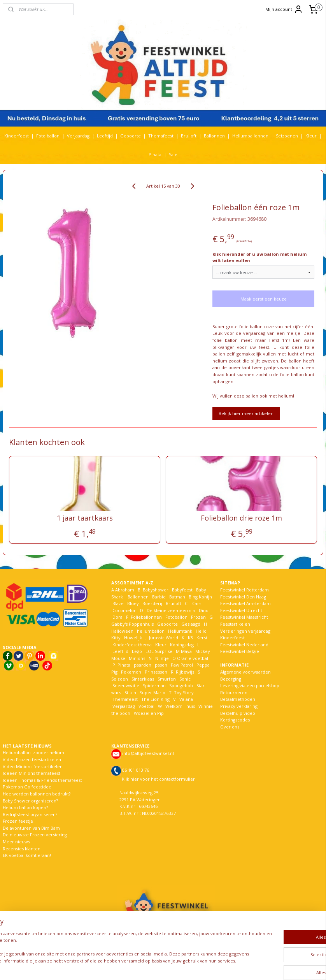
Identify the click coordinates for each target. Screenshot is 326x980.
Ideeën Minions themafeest (32, 773)
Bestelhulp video (238, 713)
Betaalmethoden (238, 699)
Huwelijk (133, 638)
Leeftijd (105, 136)
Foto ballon (48, 136)
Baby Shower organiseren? (30, 801)
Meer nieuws (16, 842)
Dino (204, 610)
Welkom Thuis (180, 706)
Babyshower (156, 590)
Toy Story (184, 692)
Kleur (311, 136)
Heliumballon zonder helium (33, 752)
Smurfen (167, 679)
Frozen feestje (18, 821)
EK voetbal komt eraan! (27, 855)
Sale (173, 154)
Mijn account (284, 9)
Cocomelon (124, 610)
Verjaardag (78, 136)
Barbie (159, 597)
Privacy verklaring (239, 706)
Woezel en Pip (149, 713)
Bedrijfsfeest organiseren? (30, 814)
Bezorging (231, 679)
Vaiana (186, 699)
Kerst (202, 638)
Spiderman (154, 685)
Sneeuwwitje (126, 685)
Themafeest (161, 136)
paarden (143, 665)
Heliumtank (180, 631)
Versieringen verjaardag (245, 631)
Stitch (130, 692)
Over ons (230, 727)
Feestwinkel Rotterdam (245, 590)
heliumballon (151, 631)
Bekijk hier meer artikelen (246, 413)
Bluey (133, 603)
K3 (189, 638)
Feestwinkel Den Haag (243, 597)
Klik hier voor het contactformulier (158, 779)
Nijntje (161, 658)
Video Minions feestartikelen (33, 766)
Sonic (185, 679)
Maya (186, 651)
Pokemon (131, 672)
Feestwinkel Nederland (244, 645)
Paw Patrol (181, 665)
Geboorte (131, 136)
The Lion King (155, 699)
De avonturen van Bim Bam (31, 828)
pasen (161, 665)
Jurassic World (164, 638)
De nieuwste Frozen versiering (35, 835)
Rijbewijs (185, 672)
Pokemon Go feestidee (27, 787)
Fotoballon (176, 617)
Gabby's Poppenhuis (132, 624)
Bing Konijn (200, 597)
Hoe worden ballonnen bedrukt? (37, 794)
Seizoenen (287, 136)
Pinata (155, 154)
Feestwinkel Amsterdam (245, 603)
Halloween (122, 631)
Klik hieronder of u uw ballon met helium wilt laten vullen (259, 257)
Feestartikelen (235, 624)
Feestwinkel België (240, 651)
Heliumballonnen (250, 136)
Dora (117, 617)
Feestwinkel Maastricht (244, 617)
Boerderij (152, 603)
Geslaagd (191, 624)
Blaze (117, 603)
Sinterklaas (143, 679)
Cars (197, 603)
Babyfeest (182, 590)
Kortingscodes (235, 720)
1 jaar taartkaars (85, 518)
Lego (136, 651)
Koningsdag (181, 645)
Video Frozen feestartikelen (32, 759)
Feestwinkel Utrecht (241, 610)
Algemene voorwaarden (245, 672)
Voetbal (146, 706)
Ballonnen (214, 136)
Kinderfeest (17, 136)
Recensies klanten (22, 849)
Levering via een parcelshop (250, 685)
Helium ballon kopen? (25, 807)
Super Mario (152, 692)
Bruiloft (189, 136)
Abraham (125, 590)
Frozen (198, 617)
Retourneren (234, 692)
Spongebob (181, 685)
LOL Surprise (159, 651)
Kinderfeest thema (132, 645)
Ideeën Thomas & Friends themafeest (42, 780)
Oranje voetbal (193, 658)
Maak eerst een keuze (264, 299)
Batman (177, 597)
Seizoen (120, 679)
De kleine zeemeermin (171, 610)
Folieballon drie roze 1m (241, 518)
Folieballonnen (146, 617)
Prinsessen (155, 672)
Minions (136, 658)
